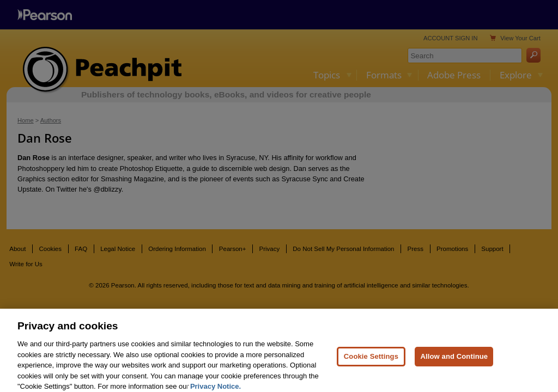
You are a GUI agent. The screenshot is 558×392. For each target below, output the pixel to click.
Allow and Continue (454, 363)
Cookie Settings (371, 363)
